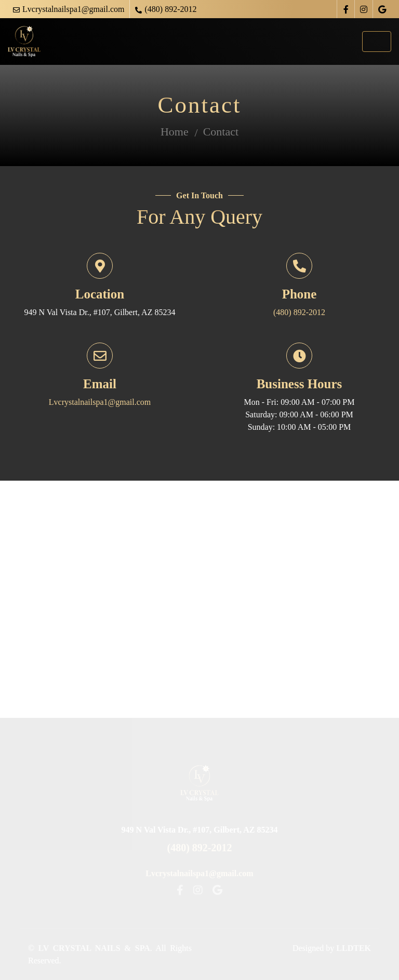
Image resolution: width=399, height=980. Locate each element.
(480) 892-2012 (170, 9)
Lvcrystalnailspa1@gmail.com (73, 9)
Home (175, 132)
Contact (221, 132)
